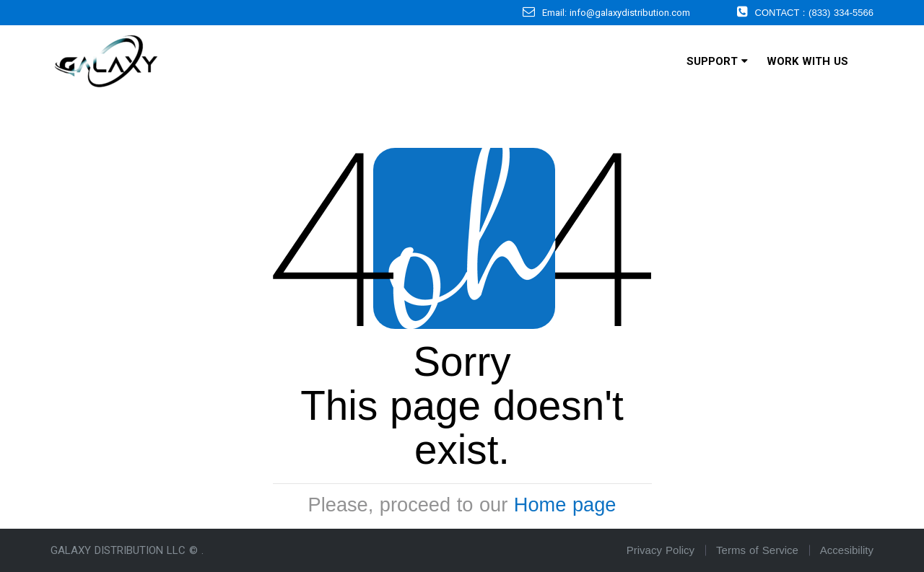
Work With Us (807, 61)
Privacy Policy (661, 550)
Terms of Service (757, 550)
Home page (565, 505)
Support (717, 61)
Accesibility (847, 550)
